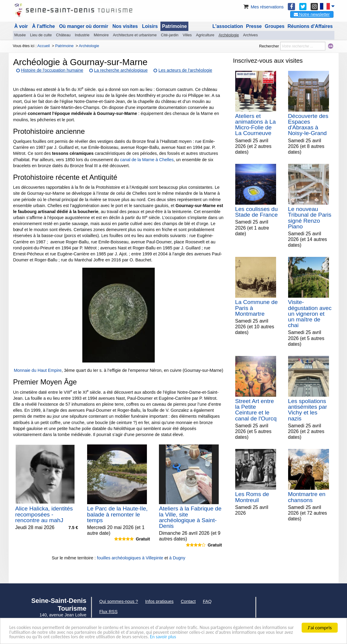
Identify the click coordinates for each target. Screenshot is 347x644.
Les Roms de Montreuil (252, 497)
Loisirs (150, 26)
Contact (188, 601)
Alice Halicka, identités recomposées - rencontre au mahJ (44, 514)
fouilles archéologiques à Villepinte (130, 558)
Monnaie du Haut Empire (38, 370)
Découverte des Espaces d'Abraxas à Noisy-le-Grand (308, 125)
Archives (250, 35)
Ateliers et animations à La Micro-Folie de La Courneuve (256, 125)
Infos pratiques (159, 601)
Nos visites (125, 26)
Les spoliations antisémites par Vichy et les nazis (308, 410)
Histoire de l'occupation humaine (52, 70)
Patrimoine (174, 26)
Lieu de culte (41, 35)
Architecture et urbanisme (135, 35)
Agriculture (205, 35)
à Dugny (177, 558)
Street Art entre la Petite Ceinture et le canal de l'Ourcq (256, 410)
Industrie (82, 35)
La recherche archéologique (121, 70)
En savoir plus (242, 637)
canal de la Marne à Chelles (147, 160)
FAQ (207, 601)
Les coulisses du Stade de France (257, 212)
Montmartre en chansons (307, 497)
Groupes (275, 26)
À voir (21, 26)
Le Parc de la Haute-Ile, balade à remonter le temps (117, 514)
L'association (228, 26)
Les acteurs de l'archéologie (185, 70)
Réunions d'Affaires (310, 26)
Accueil (43, 46)
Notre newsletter (312, 14)
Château (63, 35)
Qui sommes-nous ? (119, 601)
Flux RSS (109, 612)
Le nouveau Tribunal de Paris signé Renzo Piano (310, 218)
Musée (20, 35)
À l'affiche (44, 26)
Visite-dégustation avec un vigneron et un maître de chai (310, 314)
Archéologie (229, 35)
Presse (254, 26)
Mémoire (101, 35)
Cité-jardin (170, 35)
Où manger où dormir (84, 26)
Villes (187, 35)
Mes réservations (263, 7)
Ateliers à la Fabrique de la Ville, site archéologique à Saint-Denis (190, 517)
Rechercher (269, 46)
